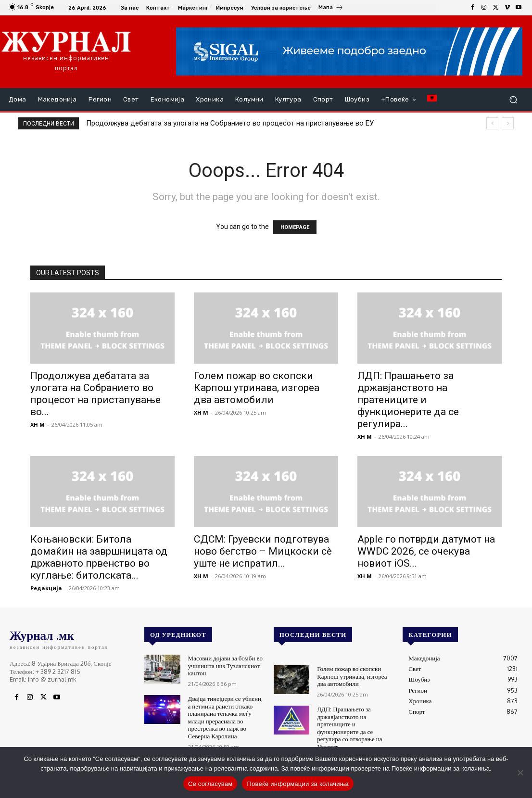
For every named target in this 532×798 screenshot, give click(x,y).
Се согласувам (210, 784)
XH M (38, 424)
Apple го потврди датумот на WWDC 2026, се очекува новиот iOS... (426, 551)
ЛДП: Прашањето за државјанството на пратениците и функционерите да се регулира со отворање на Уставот (349, 728)
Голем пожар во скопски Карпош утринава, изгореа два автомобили (257, 388)
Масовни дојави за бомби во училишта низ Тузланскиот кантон (225, 665)
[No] (520, 773)
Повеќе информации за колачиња (298, 784)
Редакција (46, 588)
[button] (513, 100)
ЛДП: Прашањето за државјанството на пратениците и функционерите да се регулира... (408, 400)
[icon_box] (331, 9)
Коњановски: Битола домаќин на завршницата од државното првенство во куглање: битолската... (99, 557)
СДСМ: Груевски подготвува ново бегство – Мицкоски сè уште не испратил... (263, 551)
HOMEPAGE (295, 227)
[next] (508, 123)
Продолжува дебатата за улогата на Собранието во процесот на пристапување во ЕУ (230, 123)
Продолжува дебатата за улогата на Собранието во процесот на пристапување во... (95, 394)
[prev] (492, 123)
